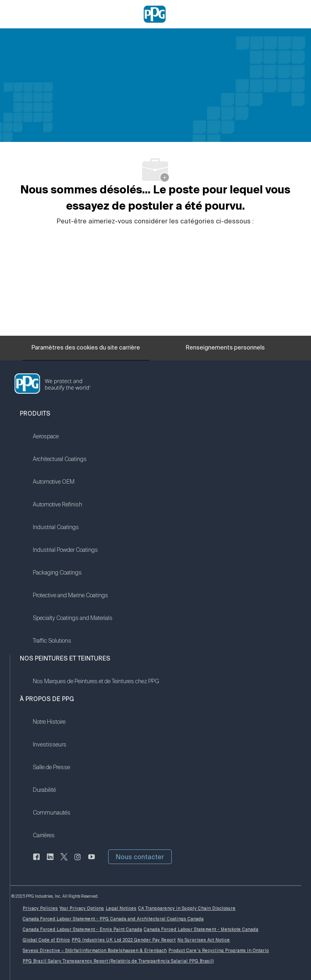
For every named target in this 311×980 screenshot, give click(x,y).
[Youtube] (92, 862)
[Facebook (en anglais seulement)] (36, 862)
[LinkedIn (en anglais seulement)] (50, 862)
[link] (73, 442)
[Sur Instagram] (78, 862)
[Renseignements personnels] (225, 350)
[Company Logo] (155, 14)
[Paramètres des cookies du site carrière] (86, 348)
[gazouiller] (64, 862)
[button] (140, 857)
